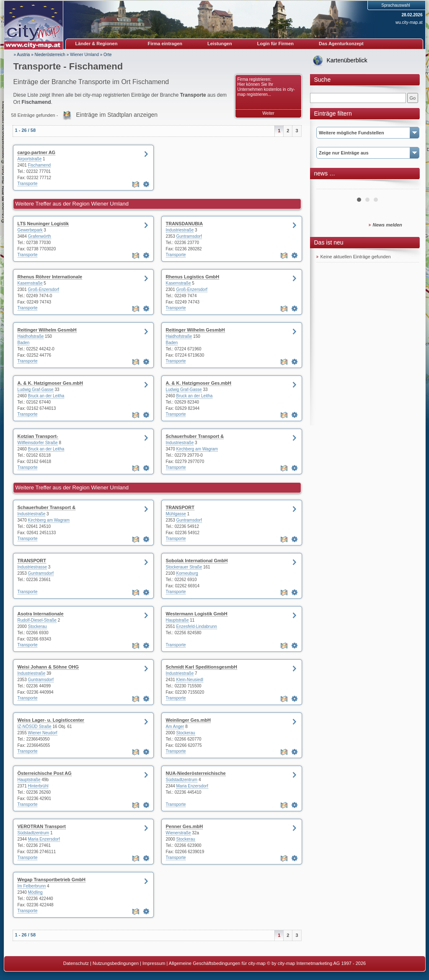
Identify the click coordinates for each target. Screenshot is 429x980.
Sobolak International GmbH (197, 561)
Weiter (268, 113)
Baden (24, 343)
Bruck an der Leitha (46, 396)
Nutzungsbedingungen (116, 963)
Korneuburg (187, 573)
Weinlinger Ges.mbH (188, 720)
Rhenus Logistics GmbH (193, 277)
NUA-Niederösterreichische (196, 773)
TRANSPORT (180, 507)
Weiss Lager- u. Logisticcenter (51, 720)
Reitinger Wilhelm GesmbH (47, 330)
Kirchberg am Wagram (197, 449)
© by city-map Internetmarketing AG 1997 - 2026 (316, 963)
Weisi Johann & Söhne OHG (48, 667)
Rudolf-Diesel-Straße (37, 620)
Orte (107, 55)
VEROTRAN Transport (42, 826)
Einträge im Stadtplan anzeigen (117, 115)
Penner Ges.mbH (185, 826)
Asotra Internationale (41, 614)
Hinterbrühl (38, 786)
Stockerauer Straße (184, 567)
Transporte (28, 184)
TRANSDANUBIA (185, 224)
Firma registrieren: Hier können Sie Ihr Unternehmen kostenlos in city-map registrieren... (266, 87)
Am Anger (175, 727)
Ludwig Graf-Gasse (36, 390)
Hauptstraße (177, 620)
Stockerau (37, 626)
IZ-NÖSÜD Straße (35, 727)
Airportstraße (30, 159)
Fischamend (39, 165)
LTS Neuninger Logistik (43, 224)
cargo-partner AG (37, 152)
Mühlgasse (176, 514)
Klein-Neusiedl (190, 680)
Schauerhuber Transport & (195, 436)
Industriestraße (180, 230)
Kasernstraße (30, 283)
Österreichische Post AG (45, 773)
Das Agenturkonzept (341, 44)
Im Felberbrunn (32, 886)
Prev (327, 186)
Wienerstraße (178, 833)
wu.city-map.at (409, 22)
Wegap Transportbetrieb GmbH (52, 880)
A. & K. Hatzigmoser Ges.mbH (50, 383)
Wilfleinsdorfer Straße (38, 443)
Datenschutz (76, 963)
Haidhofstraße (31, 336)
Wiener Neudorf (43, 733)
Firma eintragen (165, 44)
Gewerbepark (30, 230)
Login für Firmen (275, 44)
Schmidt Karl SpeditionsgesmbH (202, 667)
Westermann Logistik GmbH (197, 614)
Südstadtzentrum (182, 780)
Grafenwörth (40, 236)
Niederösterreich (50, 55)
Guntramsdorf (189, 236)
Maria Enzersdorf (192, 786)
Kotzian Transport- (38, 436)
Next (408, 186)
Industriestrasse (32, 567)
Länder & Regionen (97, 44)
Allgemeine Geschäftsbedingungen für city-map (217, 963)
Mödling (35, 892)
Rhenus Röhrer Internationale (50, 277)
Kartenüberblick (347, 60)
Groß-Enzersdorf (44, 289)
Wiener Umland (84, 55)
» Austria (22, 55)
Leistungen (220, 44)
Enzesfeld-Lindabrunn (197, 626)
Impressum (154, 963)
